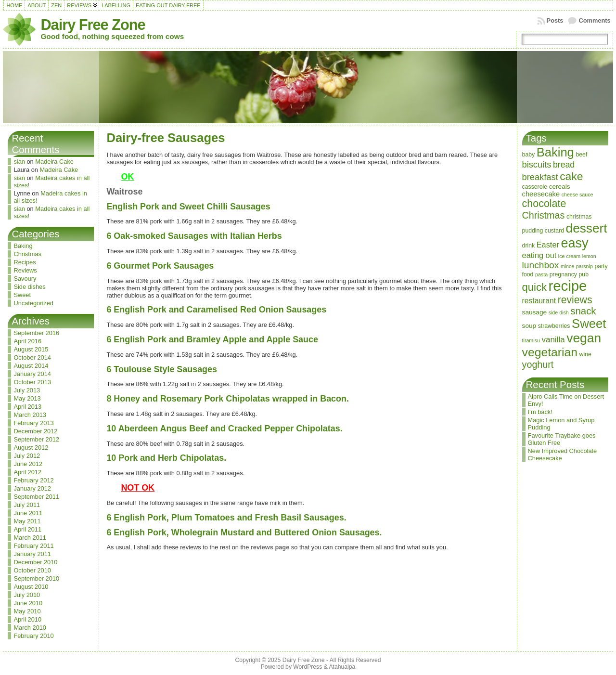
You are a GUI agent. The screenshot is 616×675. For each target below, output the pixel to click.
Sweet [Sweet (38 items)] (589, 324)
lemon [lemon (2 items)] (589, 256)
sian (19, 162)
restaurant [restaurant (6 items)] (539, 301)
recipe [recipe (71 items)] (568, 286)
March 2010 (30, 628)
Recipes (25, 262)
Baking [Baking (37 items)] (555, 152)
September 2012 (36, 439)
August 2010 (31, 587)
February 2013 (33, 423)
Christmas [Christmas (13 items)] (544, 215)
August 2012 (31, 448)
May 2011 (27, 521)
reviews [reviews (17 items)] (575, 300)
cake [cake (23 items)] (571, 176)
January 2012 (32, 488)
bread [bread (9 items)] (564, 165)
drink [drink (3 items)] (529, 246)
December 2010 (35, 562)
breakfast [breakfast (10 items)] (540, 177)
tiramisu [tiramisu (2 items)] (531, 340)
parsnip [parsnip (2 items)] (584, 266)
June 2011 (28, 513)
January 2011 (32, 554)
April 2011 (27, 529)
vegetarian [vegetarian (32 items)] (550, 352)
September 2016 (36, 333)
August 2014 (31, 366)
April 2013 (27, 407)
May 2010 (27, 611)
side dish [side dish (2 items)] (559, 312)
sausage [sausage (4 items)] (535, 312)
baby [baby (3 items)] (529, 155)
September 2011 (36, 497)
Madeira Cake (54, 162)
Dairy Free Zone (93, 25)
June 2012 (28, 464)
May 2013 (27, 398)
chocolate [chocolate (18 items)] (544, 204)
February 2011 (33, 546)
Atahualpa (342, 667)
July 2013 (27, 390)
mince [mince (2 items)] (567, 266)
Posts (555, 20)
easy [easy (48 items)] (574, 243)
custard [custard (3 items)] (554, 231)
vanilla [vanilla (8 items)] (553, 340)
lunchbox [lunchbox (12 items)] (541, 265)
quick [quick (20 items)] (534, 287)
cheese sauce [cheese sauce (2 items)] (577, 195)
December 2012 (35, 431)
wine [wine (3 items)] (585, 354)
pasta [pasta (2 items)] (541, 274)
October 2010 (32, 570)
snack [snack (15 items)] (583, 311)
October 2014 (32, 357)
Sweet (22, 295)
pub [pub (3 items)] (583, 274)
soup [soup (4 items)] (529, 326)
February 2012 (33, 480)
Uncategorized (33, 303)
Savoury (25, 279)
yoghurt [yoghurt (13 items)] (538, 364)
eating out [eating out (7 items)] (539, 255)
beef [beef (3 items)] (581, 155)
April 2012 (27, 472)
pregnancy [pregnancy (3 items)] (563, 274)
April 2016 (27, 341)
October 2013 (32, 382)
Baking (23, 246)
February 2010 (33, 636)
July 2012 (27, 456)
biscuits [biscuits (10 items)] (537, 164)
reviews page (270, 547)
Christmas (27, 254)
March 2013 (30, 415)
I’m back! (540, 412)
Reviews (25, 270)
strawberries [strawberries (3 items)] (554, 326)
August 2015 (31, 349)
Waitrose (124, 192)
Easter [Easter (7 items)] (548, 245)
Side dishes (29, 287)
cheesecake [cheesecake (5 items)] (541, 194)
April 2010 (27, 619)
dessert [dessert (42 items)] (587, 228)
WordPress (308, 667)
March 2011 (30, 538)
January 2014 (32, 374)
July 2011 (27, 505)
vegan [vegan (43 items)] (584, 338)
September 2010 (36, 578)
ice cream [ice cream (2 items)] (569, 256)
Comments (594, 20)
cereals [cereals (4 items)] (560, 187)
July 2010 (27, 595)
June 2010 (28, 603)
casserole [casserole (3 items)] (535, 187)
